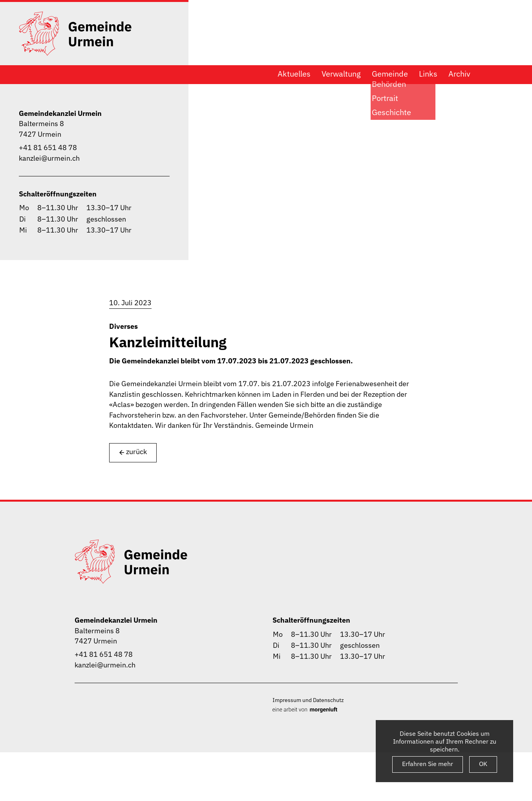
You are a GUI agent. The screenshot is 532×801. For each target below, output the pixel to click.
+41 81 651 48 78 (48, 148)
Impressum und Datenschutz (308, 700)
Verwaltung (341, 74)
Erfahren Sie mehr (428, 764)
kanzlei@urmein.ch (49, 158)
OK (483, 764)
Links (428, 74)
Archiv (459, 74)
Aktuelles (294, 74)
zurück (133, 452)
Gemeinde (390, 74)
